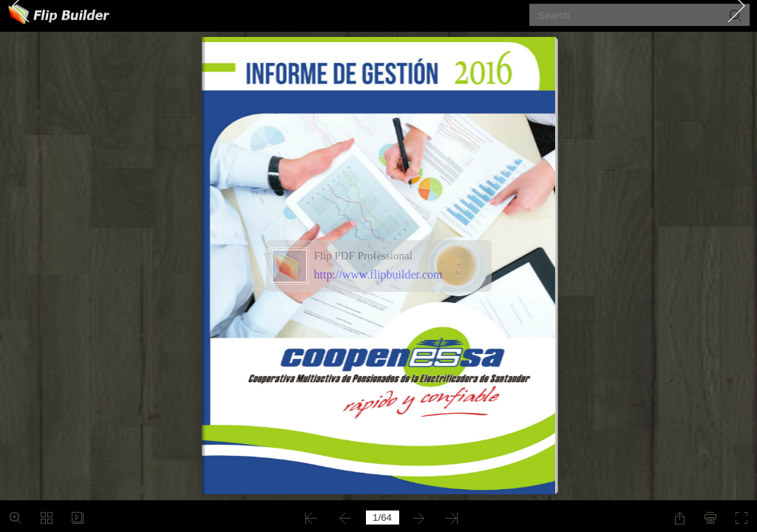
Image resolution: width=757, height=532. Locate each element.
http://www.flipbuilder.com (378, 274)
